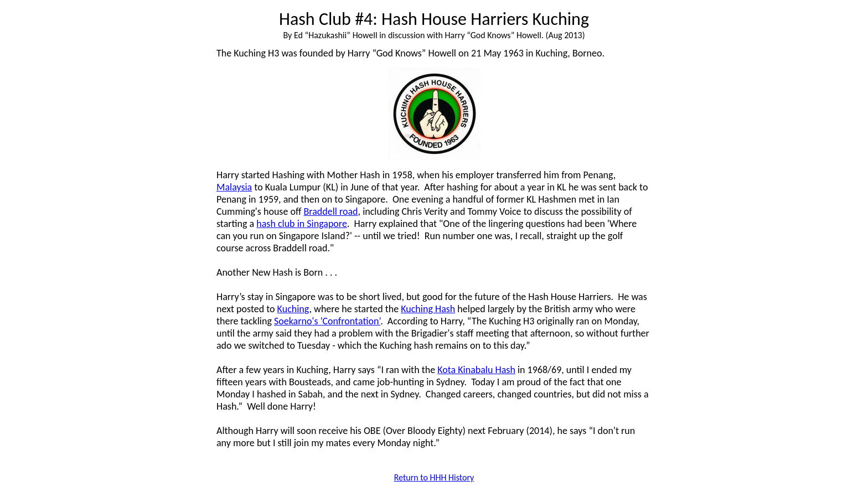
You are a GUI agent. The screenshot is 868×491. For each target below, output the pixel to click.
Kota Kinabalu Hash (476, 370)
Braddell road (331, 211)
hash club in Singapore (302, 224)
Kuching (293, 309)
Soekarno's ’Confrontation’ (327, 321)
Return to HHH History (434, 477)
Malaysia (234, 187)
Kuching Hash (428, 309)
